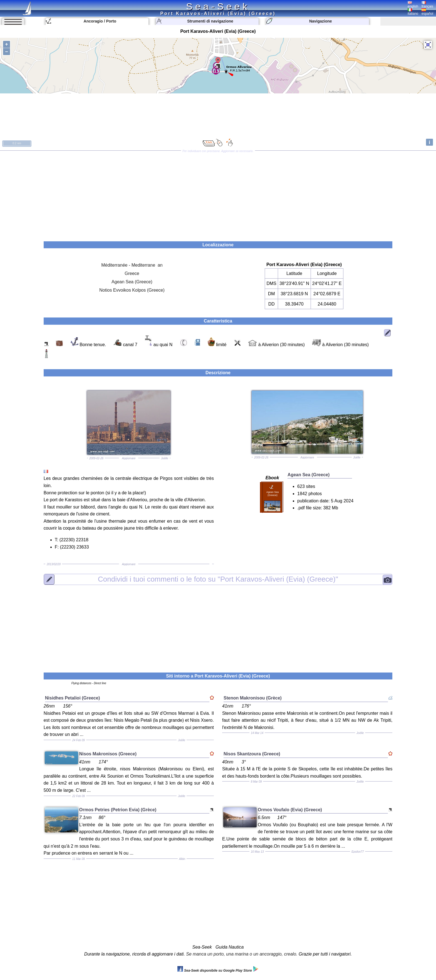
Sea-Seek (218, 6)
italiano (413, 12)
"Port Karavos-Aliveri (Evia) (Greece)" (218, 579)
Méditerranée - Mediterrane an (132, 265)
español (427, 12)
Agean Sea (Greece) (132, 282)
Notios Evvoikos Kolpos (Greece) (132, 290)
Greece (132, 273)
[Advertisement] (218, 194)
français (427, 5)
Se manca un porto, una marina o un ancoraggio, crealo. (242, 954)
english (413, 5)
